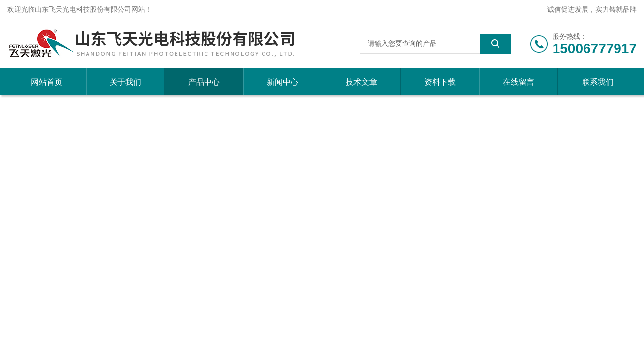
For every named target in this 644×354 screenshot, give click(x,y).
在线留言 (519, 82)
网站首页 (47, 82)
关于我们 (125, 82)
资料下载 (440, 82)
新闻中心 (283, 82)
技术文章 (361, 82)
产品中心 (204, 82)
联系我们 (598, 82)
